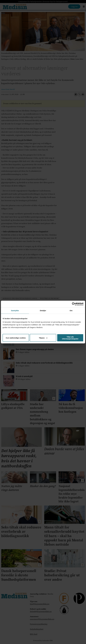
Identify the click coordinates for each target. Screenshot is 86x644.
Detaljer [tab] (43, 310)
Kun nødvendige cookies (16, 338)
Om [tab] (71, 310)
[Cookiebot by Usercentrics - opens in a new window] (74, 304)
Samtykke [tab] (15, 310)
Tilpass (43, 338)
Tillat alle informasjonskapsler (70, 338)
